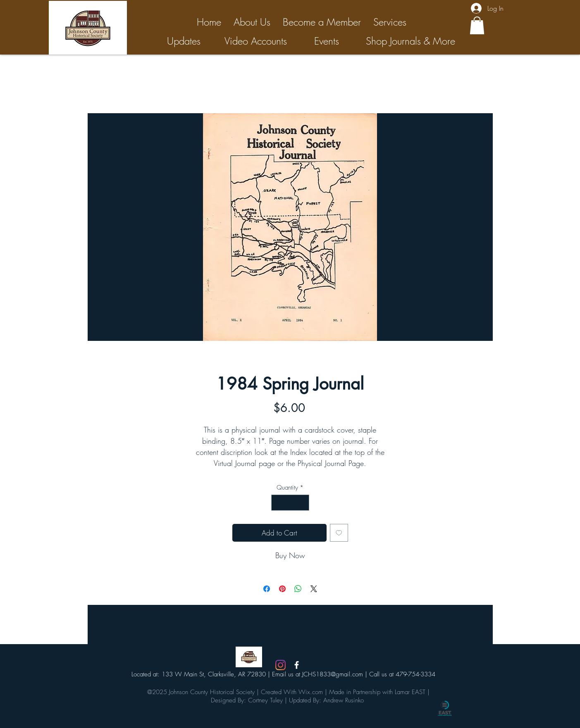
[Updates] (184, 41)
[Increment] (302, 503)
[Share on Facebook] (267, 589)
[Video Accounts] (256, 41)
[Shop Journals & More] (411, 41)
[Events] (327, 41)
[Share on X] (314, 589)
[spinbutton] (290, 503)
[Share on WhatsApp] (298, 589)
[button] (477, 25)
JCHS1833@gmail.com (333, 674)
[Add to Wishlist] (339, 533)
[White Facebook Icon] (297, 665)
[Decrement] (278, 503)
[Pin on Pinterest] (282, 589)
